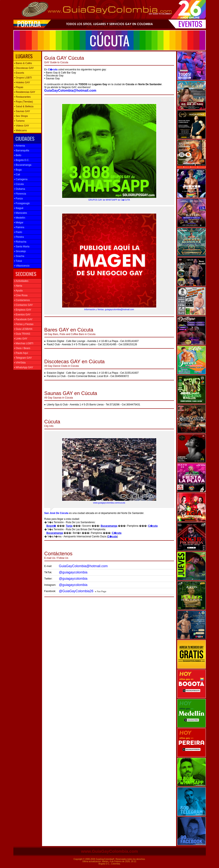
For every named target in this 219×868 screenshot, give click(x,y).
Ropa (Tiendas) (24, 102)
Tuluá (18, 261)
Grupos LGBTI (23, 78)
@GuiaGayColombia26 (76, 591)
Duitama (20, 189)
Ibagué (19, 208)
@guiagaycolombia (73, 572)
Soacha (19, 256)
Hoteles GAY (22, 82)
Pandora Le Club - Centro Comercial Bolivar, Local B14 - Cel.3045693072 (88, 376)
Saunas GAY (22, 111)
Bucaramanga (23, 165)
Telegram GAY (23, 358)
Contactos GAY (24, 305)
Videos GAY (22, 126)
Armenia (20, 146)
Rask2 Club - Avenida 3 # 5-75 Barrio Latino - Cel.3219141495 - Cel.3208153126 (92, 344)
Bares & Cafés (23, 63)
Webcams (21, 130)
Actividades (21, 281)
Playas (19, 87)
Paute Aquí (21, 353)
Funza (19, 199)
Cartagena (21, 179)
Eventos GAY (22, 315)
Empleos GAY (23, 310)
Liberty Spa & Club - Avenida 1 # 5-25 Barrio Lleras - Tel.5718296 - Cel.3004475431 (94, 405)
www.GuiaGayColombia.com (110, 851)
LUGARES (23, 56)
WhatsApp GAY (24, 367)
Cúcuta (19, 184)
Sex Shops (21, 116)
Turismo (19, 121)
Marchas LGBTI (24, 343)
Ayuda (19, 291)
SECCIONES (25, 274)
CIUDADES (24, 138)
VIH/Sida (20, 363)
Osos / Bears (22, 348)
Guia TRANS (22, 334)
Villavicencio (22, 266)
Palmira (19, 227)
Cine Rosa (21, 295)
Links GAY (21, 339)
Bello (18, 155)
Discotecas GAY (24, 68)
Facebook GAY (23, 319)
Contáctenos (22, 300)
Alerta (18, 286)
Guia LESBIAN (23, 329)
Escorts (19, 73)
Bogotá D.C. (22, 160)
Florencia (20, 194)
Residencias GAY (25, 92)
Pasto (18, 232)
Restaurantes (22, 97)
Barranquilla (22, 151)
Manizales (21, 213)
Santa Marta (22, 247)
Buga (18, 170)
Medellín (20, 218)
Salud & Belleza (24, 106)
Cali (17, 175)
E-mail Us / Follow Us (58, 554)
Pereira (19, 237)
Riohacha (20, 242)
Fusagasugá (22, 203)
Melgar (19, 223)
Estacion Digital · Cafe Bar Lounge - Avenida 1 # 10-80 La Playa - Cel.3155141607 (93, 341)
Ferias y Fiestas (24, 324)
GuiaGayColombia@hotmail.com (83, 566)
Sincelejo (20, 251)
